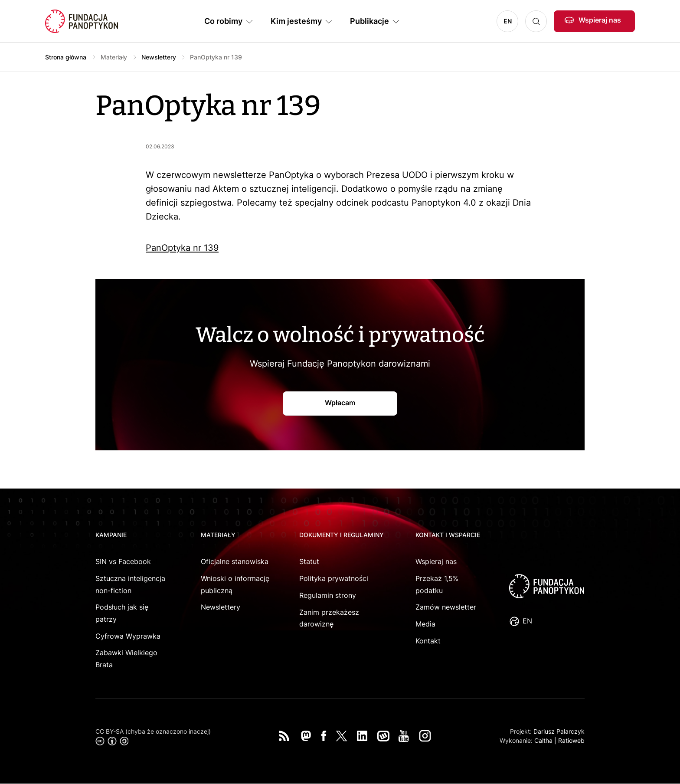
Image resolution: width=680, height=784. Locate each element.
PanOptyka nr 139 (182, 248)
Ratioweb (571, 740)
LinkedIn (362, 736)
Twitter (342, 736)
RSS (284, 736)
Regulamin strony (328, 595)
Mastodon (306, 736)
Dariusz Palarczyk (559, 731)
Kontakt (428, 641)
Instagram (425, 736)
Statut (309, 561)
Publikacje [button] (369, 21)
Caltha (543, 740)
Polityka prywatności (334, 578)
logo (546, 586)
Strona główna (66, 57)
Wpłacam (340, 403)
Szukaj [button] (536, 21)
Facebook (324, 736)
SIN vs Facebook (123, 561)
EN (508, 21)
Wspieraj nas (600, 20)
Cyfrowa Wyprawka (128, 636)
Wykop (383, 736)
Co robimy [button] (223, 21)
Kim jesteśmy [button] (296, 21)
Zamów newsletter (446, 607)
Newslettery (159, 57)
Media (425, 624)
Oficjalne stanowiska (235, 561)
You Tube (404, 736)
